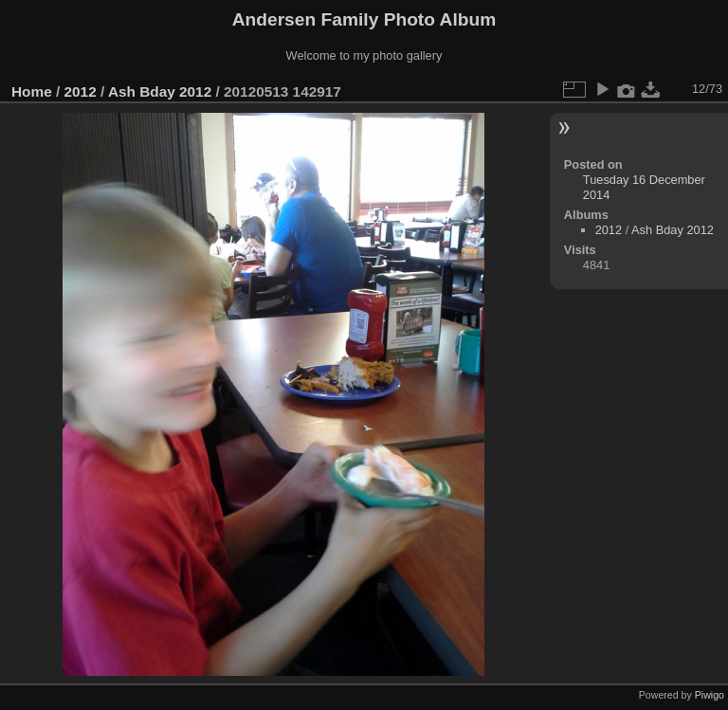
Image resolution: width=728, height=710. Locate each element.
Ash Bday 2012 (160, 91)
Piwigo (710, 695)
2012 (81, 91)
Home (32, 91)
